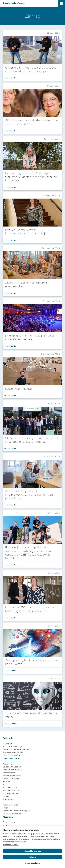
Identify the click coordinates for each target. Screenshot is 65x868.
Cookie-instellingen (32, 863)
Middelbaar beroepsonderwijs (16, 749)
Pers (5, 785)
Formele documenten (12, 770)
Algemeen (7, 743)
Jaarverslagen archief (12, 776)
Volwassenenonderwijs (13, 752)
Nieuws (6, 825)
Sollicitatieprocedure (12, 814)
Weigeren (32, 857)
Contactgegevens (10, 822)
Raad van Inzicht (10, 787)
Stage (5, 808)
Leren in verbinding (11, 755)
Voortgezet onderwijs (12, 746)
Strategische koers (11, 793)
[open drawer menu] (61, 3)
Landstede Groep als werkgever (17, 811)
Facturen (7, 782)
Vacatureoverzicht (11, 805)
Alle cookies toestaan (32, 851)
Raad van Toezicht (11, 790)
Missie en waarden (11, 779)
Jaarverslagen (9, 773)
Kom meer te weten (11, 845)
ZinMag (6, 796)
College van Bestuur (12, 767)
